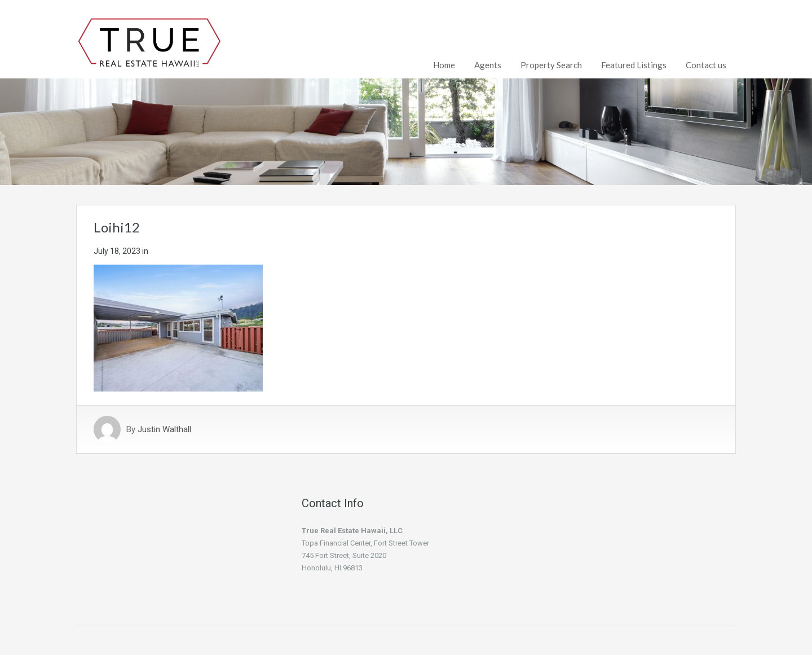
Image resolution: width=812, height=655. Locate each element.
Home (444, 65)
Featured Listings (634, 65)
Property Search (551, 65)
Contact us (706, 65)
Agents (488, 65)
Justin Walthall (164, 429)
